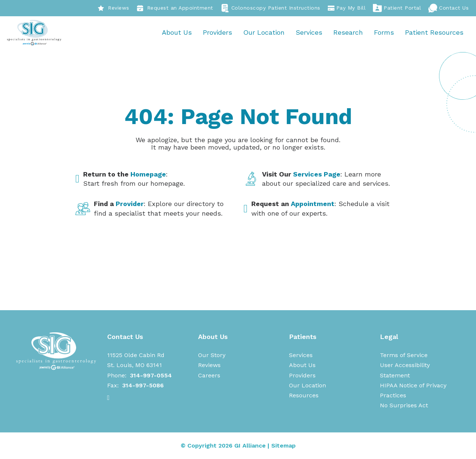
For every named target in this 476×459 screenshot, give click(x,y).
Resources (304, 396)
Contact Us (448, 8)
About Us (176, 33)
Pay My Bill (347, 8)
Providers (217, 33)
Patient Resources (434, 33)
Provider (130, 204)
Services (309, 33)
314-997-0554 (151, 376)
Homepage (148, 174)
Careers (209, 376)
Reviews (113, 8)
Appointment (313, 204)
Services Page (317, 174)
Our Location (263, 33)
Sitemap (283, 446)
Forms (384, 33)
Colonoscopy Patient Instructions (271, 8)
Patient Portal (397, 8)
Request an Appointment (175, 8)
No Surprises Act (404, 406)
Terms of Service (404, 355)
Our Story (212, 355)
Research (348, 33)
